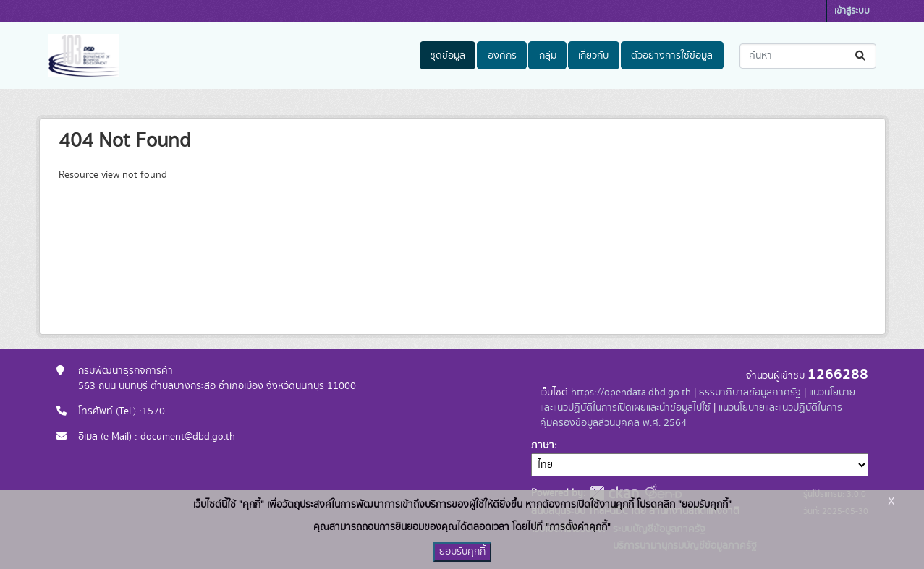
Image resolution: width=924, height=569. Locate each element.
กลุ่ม (548, 56)
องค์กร (502, 56)
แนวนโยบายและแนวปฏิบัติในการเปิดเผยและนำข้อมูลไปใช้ (698, 400)
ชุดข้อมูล (448, 56)
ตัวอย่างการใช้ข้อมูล (672, 56)
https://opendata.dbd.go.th (631, 393)
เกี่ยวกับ (593, 56)
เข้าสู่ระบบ (852, 11)
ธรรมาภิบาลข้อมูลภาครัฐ (750, 393)
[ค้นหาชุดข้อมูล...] (808, 56)
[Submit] (861, 56)
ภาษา (543, 445)
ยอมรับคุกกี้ (462, 552)
